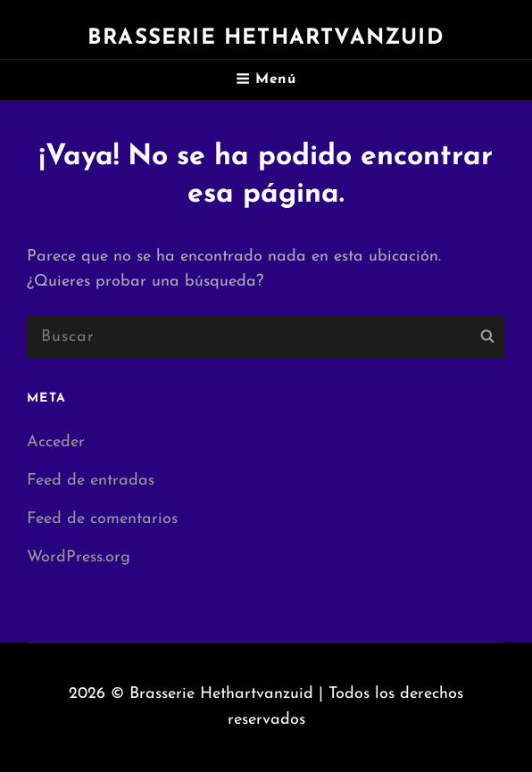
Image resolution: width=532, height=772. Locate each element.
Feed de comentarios (102, 519)
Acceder (56, 442)
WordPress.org (79, 557)
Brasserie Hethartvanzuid (266, 38)
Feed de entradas (91, 481)
